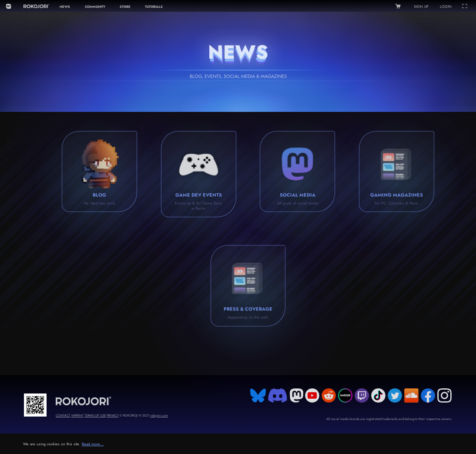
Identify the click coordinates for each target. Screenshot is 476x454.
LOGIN (446, 7)
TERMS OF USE (95, 415)
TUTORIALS (154, 7)
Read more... (93, 444)
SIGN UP (421, 7)
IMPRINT (77, 415)
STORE (125, 7)
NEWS (65, 7)
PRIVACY (113, 415)
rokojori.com (159, 415)
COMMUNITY (95, 7)
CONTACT (63, 415)
